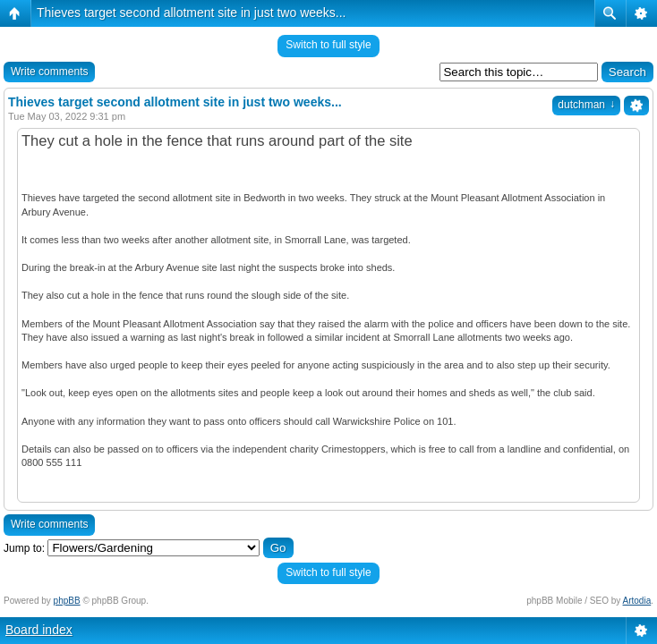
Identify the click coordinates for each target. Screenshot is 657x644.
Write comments (49, 72)
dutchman (586, 105)
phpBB (67, 601)
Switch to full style (328, 45)
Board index (39, 630)
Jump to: (24, 548)
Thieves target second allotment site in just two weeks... (192, 13)
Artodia (637, 601)
